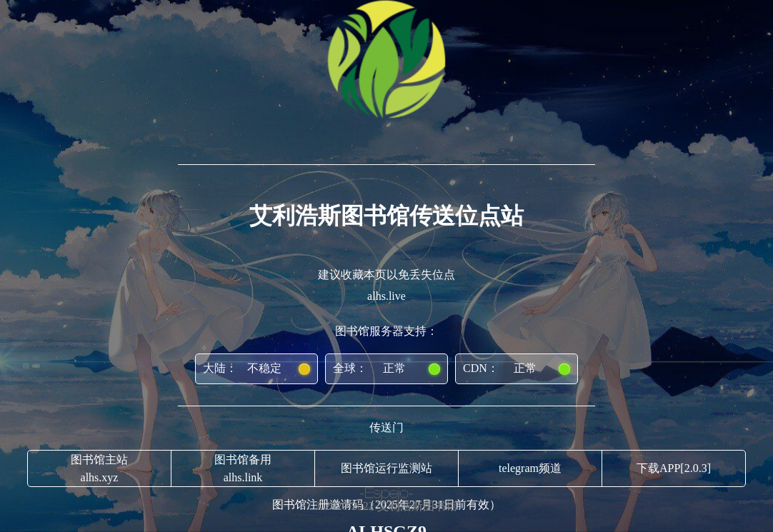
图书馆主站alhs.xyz (99, 468)
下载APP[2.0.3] (674, 468)
